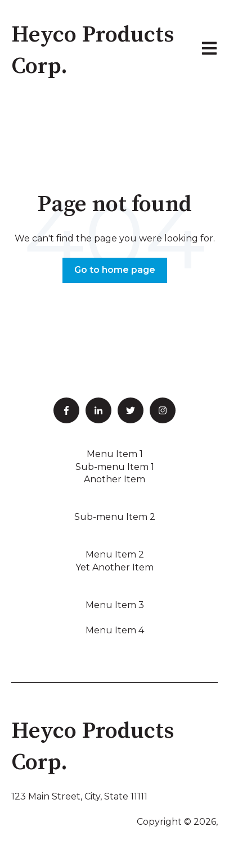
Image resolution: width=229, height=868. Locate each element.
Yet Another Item (115, 567)
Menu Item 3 (115, 605)
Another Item (115, 479)
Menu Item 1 (115, 454)
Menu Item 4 (115, 630)
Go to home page (115, 270)
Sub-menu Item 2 (115, 517)
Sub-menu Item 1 (115, 467)
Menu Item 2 (115, 554)
